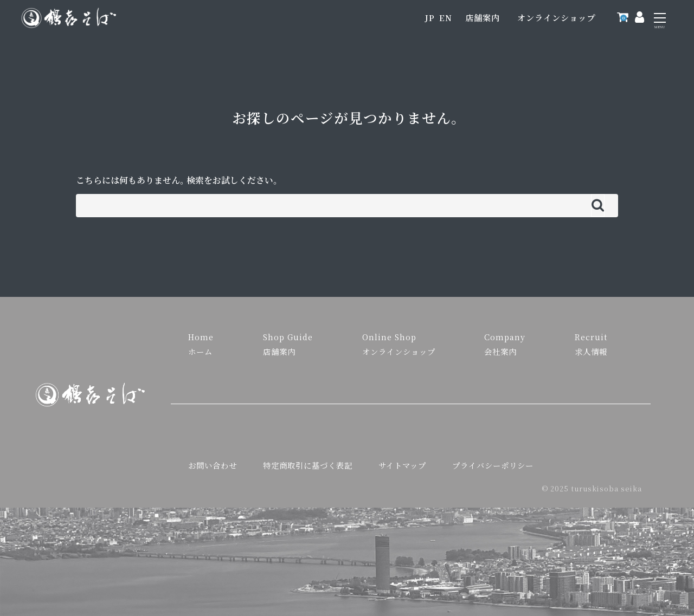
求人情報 (591, 351)
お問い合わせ (213, 465)
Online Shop (389, 337)
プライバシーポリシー (493, 465)
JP (430, 18)
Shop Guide (288, 337)
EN (446, 18)
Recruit (591, 337)
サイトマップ (402, 465)
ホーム (200, 351)
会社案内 (500, 351)
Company (505, 337)
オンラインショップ (556, 18)
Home (201, 337)
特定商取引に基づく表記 (308, 465)
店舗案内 (483, 18)
